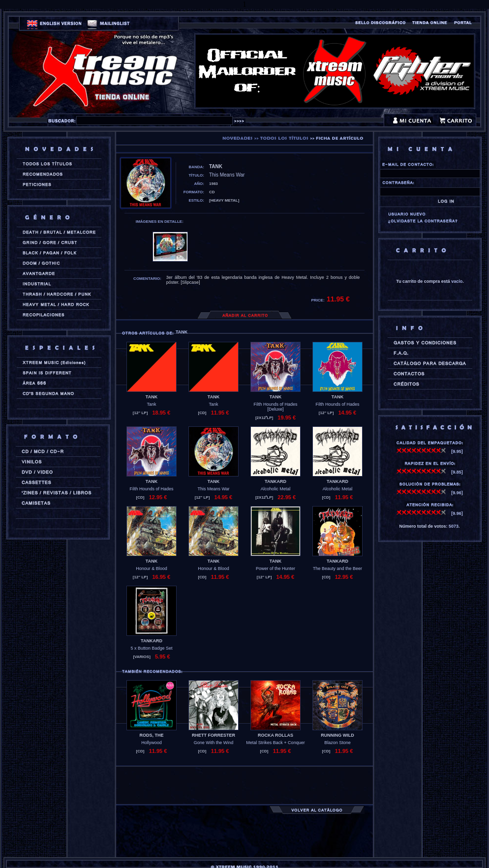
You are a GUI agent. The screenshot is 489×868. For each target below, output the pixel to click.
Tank (151, 404)
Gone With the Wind (214, 743)
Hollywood (152, 743)
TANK (152, 397)
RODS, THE (151, 735)
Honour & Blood (152, 569)
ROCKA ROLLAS (275, 735)
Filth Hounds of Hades (337, 404)
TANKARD (275, 481)
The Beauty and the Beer (337, 569)
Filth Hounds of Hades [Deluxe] (275, 407)
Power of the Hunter (275, 569)
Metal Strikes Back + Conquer (275, 743)
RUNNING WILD (337, 735)
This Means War (213, 489)
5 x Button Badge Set (151, 648)
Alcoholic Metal (276, 489)
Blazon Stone (337, 743)
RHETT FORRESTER (214, 735)
